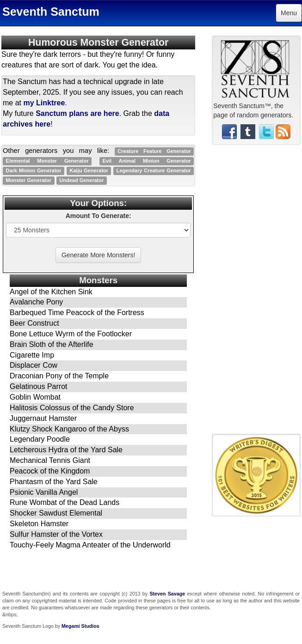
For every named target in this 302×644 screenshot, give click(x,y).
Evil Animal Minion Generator (147, 161)
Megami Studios (80, 626)
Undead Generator (81, 180)
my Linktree (44, 103)
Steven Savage (167, 594)
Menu (289, 13)
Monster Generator (29, 180)
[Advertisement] (256, 293)
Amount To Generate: (99, 216)
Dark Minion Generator (34, 170)
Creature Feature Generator (154, 151)
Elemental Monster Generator (47, 161)
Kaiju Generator (89, 170)
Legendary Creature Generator (154, 170)
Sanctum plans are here (77, 113)
